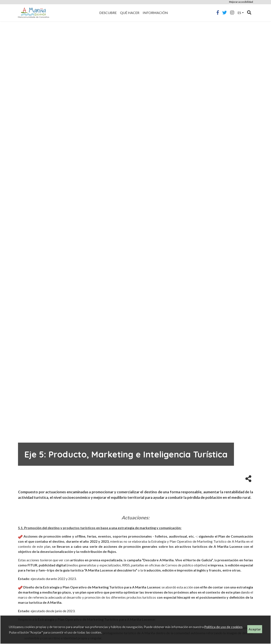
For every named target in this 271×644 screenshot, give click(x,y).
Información (155, 13)
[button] (248, 478)
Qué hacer (130, 13)
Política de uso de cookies (223, 627)
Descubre (108, 13)
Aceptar (255, 629)
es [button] (239, 13)
